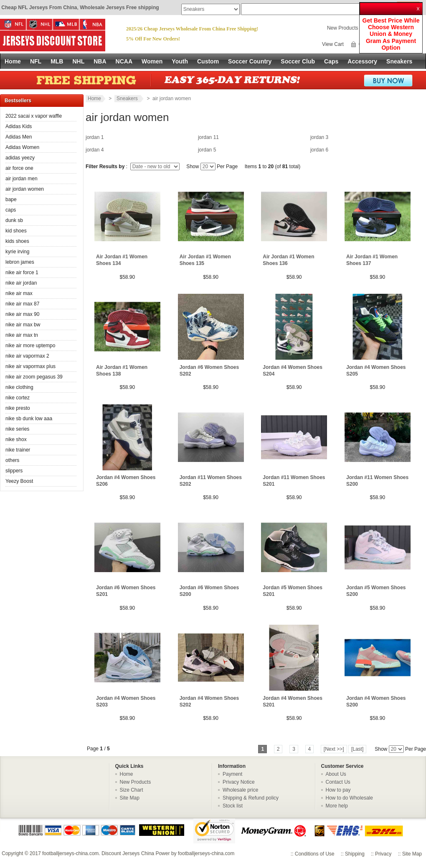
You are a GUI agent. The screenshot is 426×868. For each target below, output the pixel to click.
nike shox (16, 439)
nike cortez (18, 398)
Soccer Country (250, 61)
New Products (343, 28)
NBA (100, 61)
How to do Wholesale (349, 798)
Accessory (362, 61)
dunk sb (14, 220)
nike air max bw (23, 325)
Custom (208, 61)
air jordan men (22, 179)
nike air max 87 (22, 304)
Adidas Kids (19, 126)
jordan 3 (319, 137)
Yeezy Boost (19, 481)
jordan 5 (207, 150)
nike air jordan (21, 283)
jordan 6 (319, 150)
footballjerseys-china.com (70, 853)
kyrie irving (17, 252)
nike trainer (18, 450)
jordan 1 (95, 137)
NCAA (124, 61)
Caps (331, 61)
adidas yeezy (20, 158)
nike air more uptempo (30, 346)
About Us (336, 774)
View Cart (333, 44)
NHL (78, 61)
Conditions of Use (315, 854)
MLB (57, 61)
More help (337, 806)
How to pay (338, 790)
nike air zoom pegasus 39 (34, 377)
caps (11, 210)
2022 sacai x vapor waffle (34, 116)
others (12, 460)
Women (152, 61)
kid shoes (16, 231)
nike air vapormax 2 (27, 356)
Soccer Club (298, 61)
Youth (180, 61)
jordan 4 (95, 150)
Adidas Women (22, 147)
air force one (19, 168)
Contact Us (338, 782)
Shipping (355, 854)
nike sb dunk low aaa (29, 419)
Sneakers (399, 61)
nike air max (19, 293)
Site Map (130, 798)
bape (11, 199)
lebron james (20, 262)
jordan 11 (208, 137)
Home (13, 61)
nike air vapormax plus (30, 366)
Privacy (383, 854)
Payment (232, 774)
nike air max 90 (22, 314)
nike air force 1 (22, 273)
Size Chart (132, 790)
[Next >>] (334, 749)
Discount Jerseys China (128, 853)
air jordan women (25, 189)
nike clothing (19, 387)
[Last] (357, 749)
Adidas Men (19, 137)
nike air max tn (22, 335)
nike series (17, 429)
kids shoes (17, 241)
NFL (36, 61)
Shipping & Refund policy (251, 798)
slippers (14, 471)
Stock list (233, 806)
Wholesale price (240, 790)
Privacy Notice (239, 782)
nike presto (18, 408)
